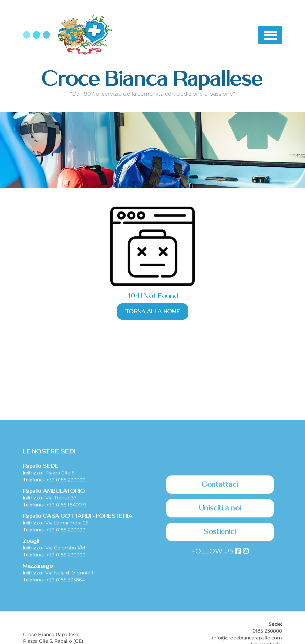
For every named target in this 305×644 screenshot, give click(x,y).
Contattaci (220, 541)
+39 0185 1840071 (66, 561)
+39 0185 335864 (66, 636)
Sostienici (220, 588)
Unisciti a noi (220, 564)
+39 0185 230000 (66, 536)
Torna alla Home (153, 312)
